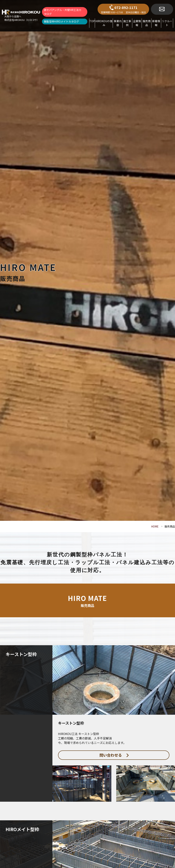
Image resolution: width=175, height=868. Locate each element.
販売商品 (147, 23)
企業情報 (137, 23)
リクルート (167, 23)
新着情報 (156, 23)
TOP (92, 21)
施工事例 (127, 23)
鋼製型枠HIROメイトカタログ (61, 21)
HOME (155, 526)
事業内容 (118, 23)
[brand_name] (21, 16)
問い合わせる (114, 755)
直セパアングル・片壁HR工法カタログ (63, 12)
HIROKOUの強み (104, 23)
